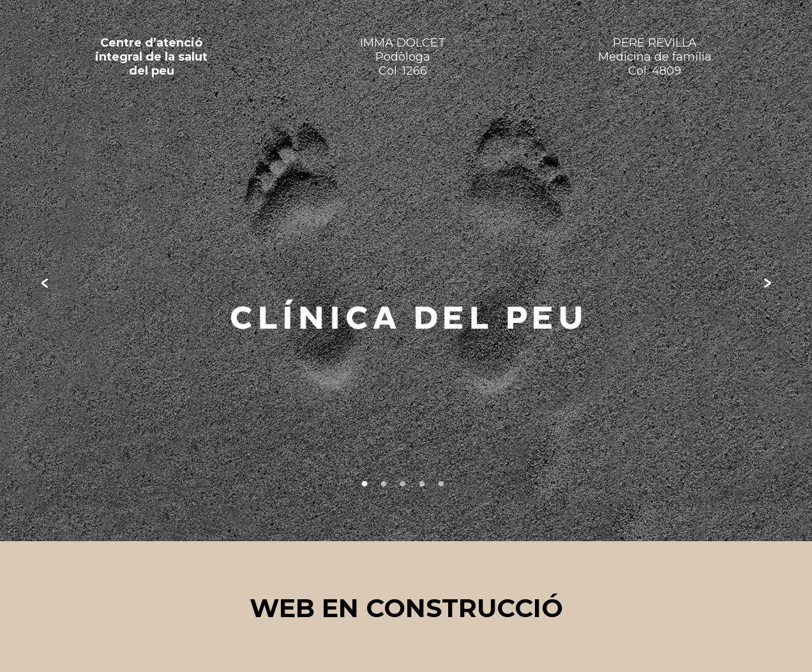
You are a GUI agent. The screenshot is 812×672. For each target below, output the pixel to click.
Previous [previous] (45, 283)
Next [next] (767, 283)
